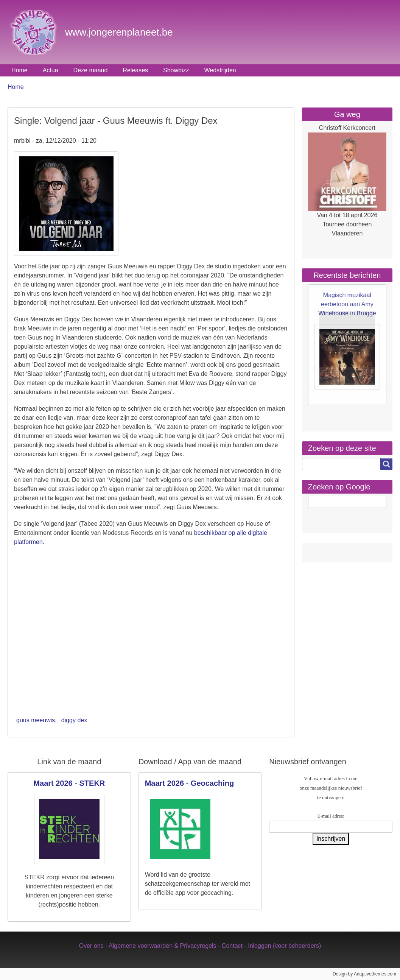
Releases (135, 70)
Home (19, 70)
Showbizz (176, 70)
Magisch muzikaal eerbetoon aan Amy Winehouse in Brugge (347, 304)
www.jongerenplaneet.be (119, 32)
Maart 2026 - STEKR (69, 783)
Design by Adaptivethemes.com (364, 974)
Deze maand (91, 70)
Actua (51, 70)
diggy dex (74, 720)
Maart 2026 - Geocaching (190, 783)
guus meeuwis (36, 720)
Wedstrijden (220, 70)
